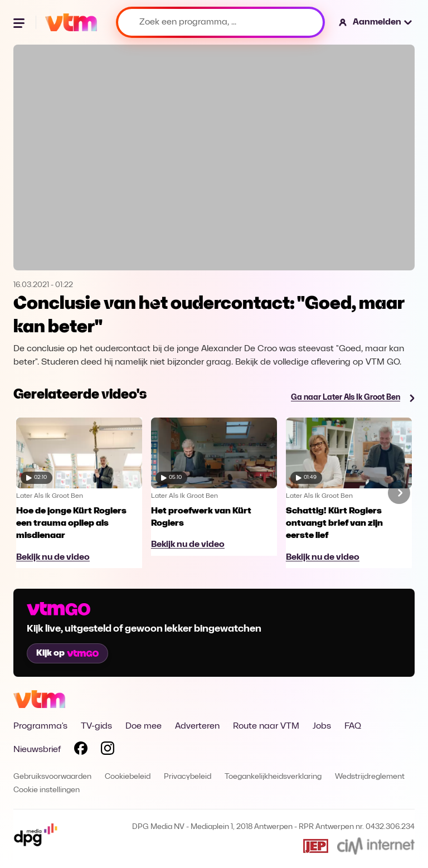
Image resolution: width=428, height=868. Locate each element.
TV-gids (96, 726)
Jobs (322, 726)
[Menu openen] (20, 22)
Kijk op (67, 653)
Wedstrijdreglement (370, 777)
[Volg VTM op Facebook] (81, 750)
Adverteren (197, 726)
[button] (376, 22)
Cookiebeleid (128, 777)
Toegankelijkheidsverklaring (273, 777)
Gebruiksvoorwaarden (52, 777)
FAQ (353, 726)
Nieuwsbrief (37, 750)
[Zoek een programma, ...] (220, 22)
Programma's (40, 726)
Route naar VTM (266, 726)
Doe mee (144, 726)
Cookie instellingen (47, 790)
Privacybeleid (188, 777)
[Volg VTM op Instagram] (108, 750)
